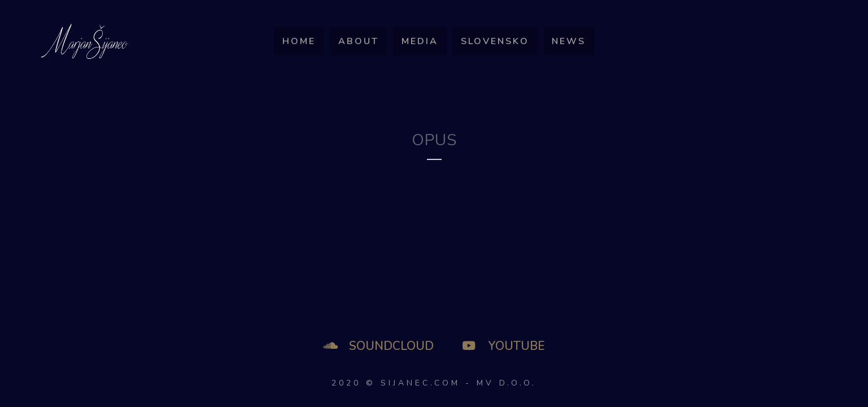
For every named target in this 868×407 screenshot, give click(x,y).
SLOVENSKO (495, 41)
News (569, 41)
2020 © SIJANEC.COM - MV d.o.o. (434, 383)
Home (299, 41)
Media (420, 41)
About (359, 41)
